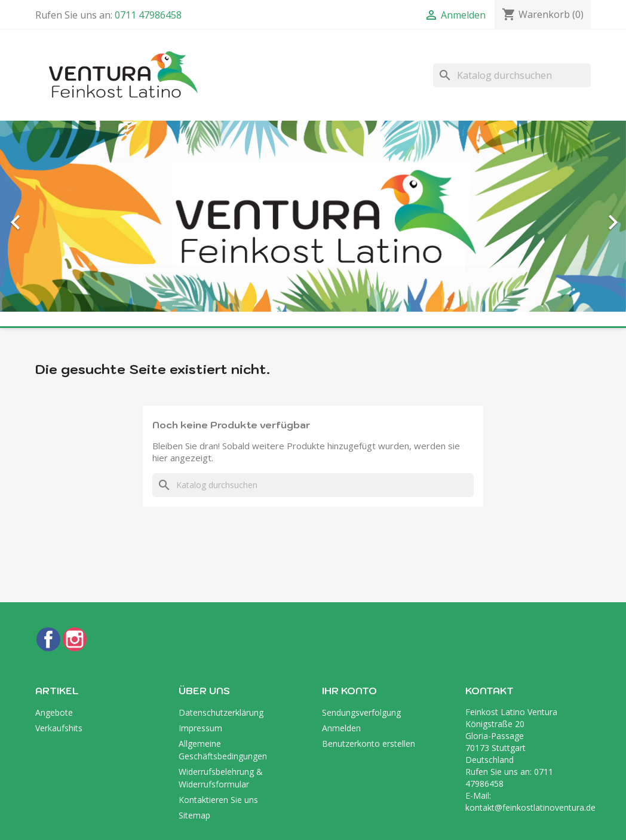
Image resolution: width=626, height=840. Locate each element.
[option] (313, 217)
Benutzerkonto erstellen (369, 744)
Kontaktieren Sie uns (218, 800)
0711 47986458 (148, 15)
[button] (47, 217)
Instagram (75, 639)
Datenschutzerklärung (221, 712)
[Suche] (512, 75)
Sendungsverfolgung (361, 712)
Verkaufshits (59, 728)
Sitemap (194, 815)
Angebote (54, 712)
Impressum (200, 728)
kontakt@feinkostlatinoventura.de (530, 807)
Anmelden (341, 728)
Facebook (48, 639)
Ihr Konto (349, 691)
